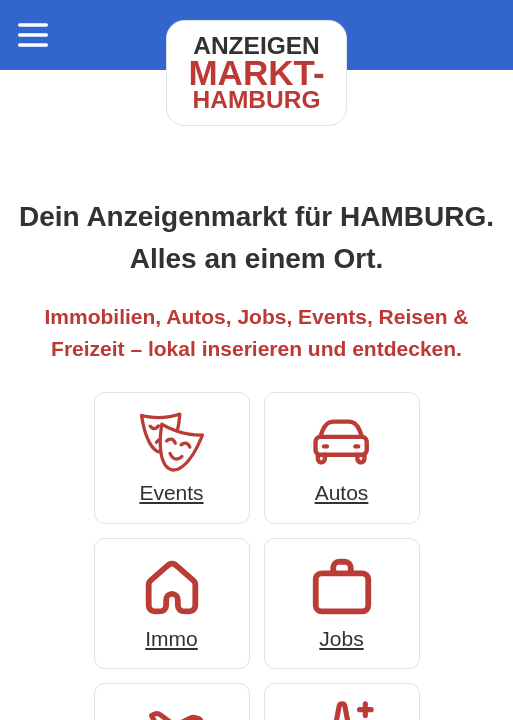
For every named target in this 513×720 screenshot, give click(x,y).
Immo (172, 601)
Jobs (342, 601)
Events (172, 455)
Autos (342, 455)
